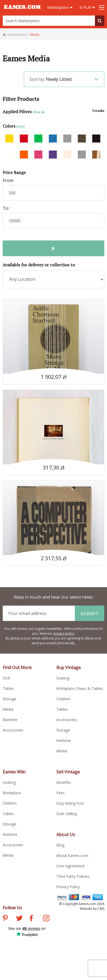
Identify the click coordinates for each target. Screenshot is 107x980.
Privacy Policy (68, 887)
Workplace (12, 793)
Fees (60, 793)
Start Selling (67, 814)
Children (63, 699)
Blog (60, 845)
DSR (6, 678)
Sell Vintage (68, 772)
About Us (66, 835)
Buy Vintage (69, 667)
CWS (101, 909)
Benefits (64, 782)
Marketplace (60, 7)
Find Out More (17, 667)
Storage (10, 699)
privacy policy (64, 633)
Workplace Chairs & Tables (80, 688)
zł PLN (87, 7)
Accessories (13, 730)
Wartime (10, 720)
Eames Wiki (14, 772)
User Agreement (71, 866)
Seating (63, 678)
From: (8, 180)
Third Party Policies (73, 876)
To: (6, 208)
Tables (8, 688)
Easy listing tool (70, 803)
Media (8, 709)
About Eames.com (72, 855)
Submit (90, 613)
